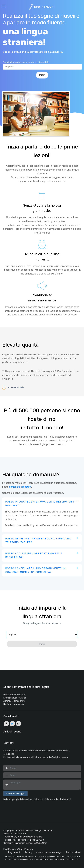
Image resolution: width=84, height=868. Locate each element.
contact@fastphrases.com (55, 757)
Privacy (29, 852)
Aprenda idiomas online (14, 701)
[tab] (42, 504)
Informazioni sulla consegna (49, 852)
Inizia (42, 75)
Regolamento (15, 852)
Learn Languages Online (15, 698)
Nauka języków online (14, 704)
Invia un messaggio (15, 794)
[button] (42, 504)
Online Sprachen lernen (14, 695)
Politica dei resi (73, 852)
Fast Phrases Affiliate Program (18, 849)
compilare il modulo (20, 487)
